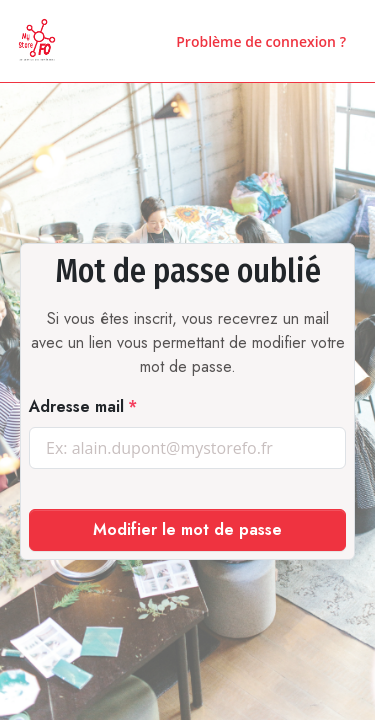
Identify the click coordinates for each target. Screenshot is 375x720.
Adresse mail (76, 406)
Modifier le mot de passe (187, 529)
